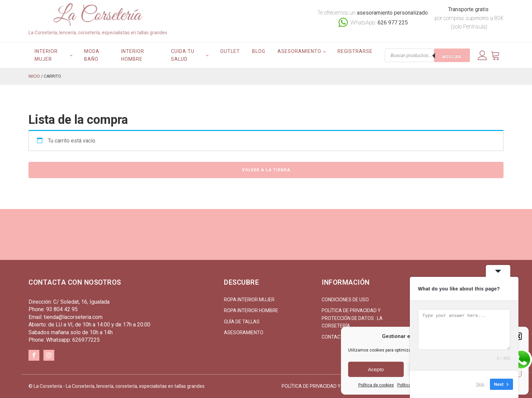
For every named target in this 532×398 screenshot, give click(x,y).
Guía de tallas (242, 322)
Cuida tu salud (183, 55)
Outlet (230, 51)
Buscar (452, 57)
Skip (480, 384)
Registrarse (355, 51)
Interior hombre (133, 55)
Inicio (34, 76)
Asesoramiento (299, 51)
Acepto (376, 369)
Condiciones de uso (345, 300)
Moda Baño (92, 55)
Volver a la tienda (266, 170)
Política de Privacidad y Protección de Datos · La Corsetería (352, 318)
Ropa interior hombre (251, 310)
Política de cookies (376, 385)
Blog (259, 51)
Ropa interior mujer (249, 300)
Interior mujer (46, 55)
